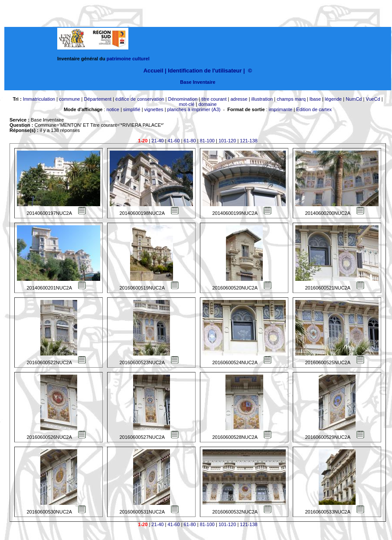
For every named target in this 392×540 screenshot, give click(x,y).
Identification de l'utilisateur (205, 71)
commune (69, 99)
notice (113, 109)
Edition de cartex (314, 109)
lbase (315, 99)
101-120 (227, 141)
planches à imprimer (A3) (194, 109)
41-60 (173, 141)
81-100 (207, 141)
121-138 (248, 141)
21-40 (157, 141)
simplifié (132, 109)
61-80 (190, 141)
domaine (207, 104)
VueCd (373, 99)
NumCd (354, 99)
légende (333, 99)
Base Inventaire (198, 82)
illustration (262, 99)
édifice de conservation (140, 99)
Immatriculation (39, 99)
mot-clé (186, 104)
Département (98, 99)
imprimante (281, 109)
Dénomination (183, 99)
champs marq (291, 99)
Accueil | (155, 71)
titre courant (214, 99)
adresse (239, 99)
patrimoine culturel (128, 59)
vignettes (154, 109)
